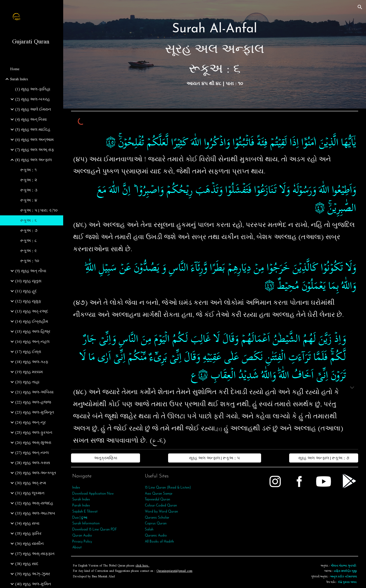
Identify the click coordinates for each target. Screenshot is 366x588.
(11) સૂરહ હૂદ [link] (26, 291)
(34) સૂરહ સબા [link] (27, 523)
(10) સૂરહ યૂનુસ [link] (28, 281)
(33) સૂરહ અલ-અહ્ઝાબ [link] (35, 513)
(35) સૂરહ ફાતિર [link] (28, 533)
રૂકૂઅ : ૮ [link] (29, 241)
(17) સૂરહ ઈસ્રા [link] (28, 352)
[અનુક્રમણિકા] (106, 458)
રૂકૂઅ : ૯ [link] (29, 251)
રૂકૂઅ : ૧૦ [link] (30, 261)
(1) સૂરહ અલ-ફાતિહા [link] (33, 89)
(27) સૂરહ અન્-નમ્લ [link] (32, 453)
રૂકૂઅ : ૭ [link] (29, 231)
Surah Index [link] (19, 79)
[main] (215, 54)
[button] (360, 7)
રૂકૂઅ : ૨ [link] (29, 180)
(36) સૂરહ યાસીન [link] (29, 544)
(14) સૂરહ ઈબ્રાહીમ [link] (32, 321)
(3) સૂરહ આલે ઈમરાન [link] (33, 109)
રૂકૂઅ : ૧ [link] (28, 170)
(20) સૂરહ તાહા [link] (27, 382)
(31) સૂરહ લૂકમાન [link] (30, 493)
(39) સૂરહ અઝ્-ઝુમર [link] (33, 574)
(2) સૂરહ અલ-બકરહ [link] (32, 99)
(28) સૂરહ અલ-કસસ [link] (33, 463)
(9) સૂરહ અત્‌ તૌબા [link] (31, 271)
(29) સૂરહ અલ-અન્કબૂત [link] (36, 473)
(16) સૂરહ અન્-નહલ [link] (32, 342)
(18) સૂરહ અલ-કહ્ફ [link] (32, 362)
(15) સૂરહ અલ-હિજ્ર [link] (33, 331)
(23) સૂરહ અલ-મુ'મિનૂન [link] (35, 412)
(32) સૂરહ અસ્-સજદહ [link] (34, 503)
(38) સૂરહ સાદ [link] (27, 564)
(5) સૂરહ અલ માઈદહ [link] (33, 130)
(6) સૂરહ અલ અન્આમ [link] (34, 140)
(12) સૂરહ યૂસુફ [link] (28, 301)
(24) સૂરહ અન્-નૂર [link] (30, 422)
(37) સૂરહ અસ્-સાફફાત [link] (35, 554)
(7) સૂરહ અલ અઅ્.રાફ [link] (35, 150)
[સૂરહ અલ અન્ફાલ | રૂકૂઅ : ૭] (324, 458)
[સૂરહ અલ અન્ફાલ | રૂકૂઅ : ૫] (215, 458)
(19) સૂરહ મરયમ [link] (29, 372)
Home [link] (15, 69)
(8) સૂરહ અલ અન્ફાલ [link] (33, 160)
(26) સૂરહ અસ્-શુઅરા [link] (33, 443)
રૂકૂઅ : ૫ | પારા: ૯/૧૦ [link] (39, 210)
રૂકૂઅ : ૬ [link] (29, 220)
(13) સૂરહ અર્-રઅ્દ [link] (32, 311)
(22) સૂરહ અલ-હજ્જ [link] (33, 402)
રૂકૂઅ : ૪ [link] (29, 200)
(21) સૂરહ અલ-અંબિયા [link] (34, 392)
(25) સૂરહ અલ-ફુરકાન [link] (34, 432)
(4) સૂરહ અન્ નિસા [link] (31, 119)
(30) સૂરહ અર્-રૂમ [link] (31, 483)
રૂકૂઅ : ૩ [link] (29, 190)
